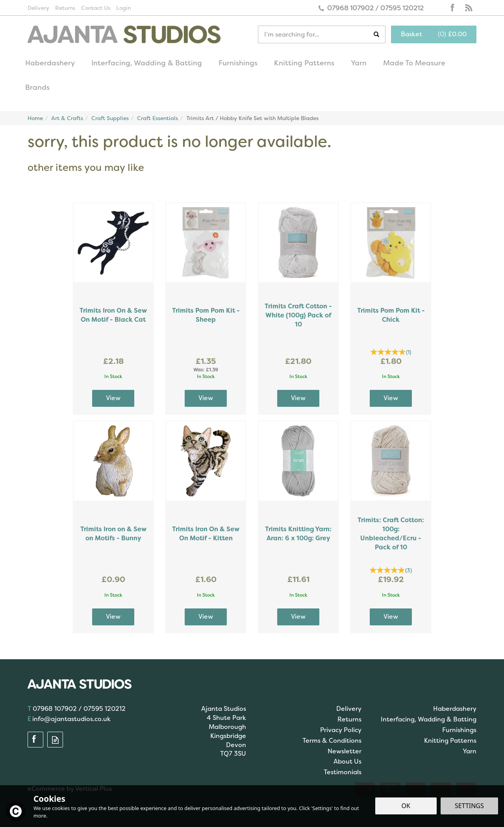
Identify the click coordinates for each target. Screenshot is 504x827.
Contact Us (96, 8)
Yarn (470, 751)
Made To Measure (414, 63)
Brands (37, 87)
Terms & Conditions (332, 741)
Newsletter (345, 751)
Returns (349, 719)
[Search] (316, 34)
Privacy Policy (341, 730)
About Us (347, 761)
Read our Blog (469, 8)
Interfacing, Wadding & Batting (429, 719)
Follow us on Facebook (453, 8)
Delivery (349, 709)
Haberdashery (455, 709)
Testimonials (343, 772)
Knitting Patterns (450, 741)
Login (123, 8)
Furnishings (459, 730)
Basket (411, 34)
